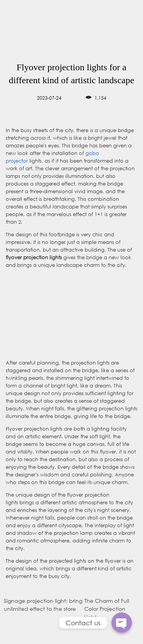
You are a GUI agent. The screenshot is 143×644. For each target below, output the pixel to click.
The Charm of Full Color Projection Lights (107, 609)
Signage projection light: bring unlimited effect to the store (43, 605)
